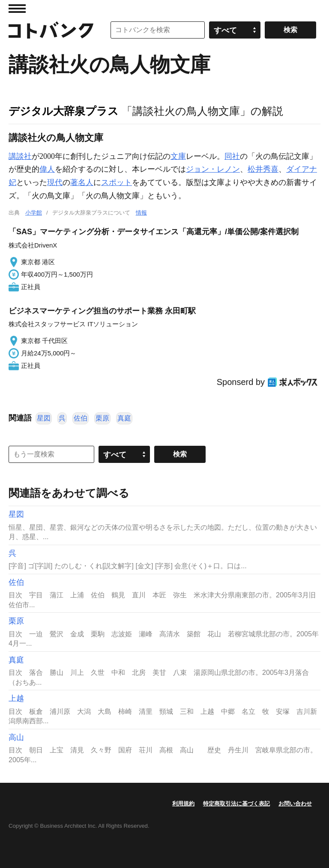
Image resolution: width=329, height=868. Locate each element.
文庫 (178, 156)
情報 (141, 213)
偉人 (47, 169)
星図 (44, 418)
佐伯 (81, 418)
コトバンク (51, 30)
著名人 (82, 182)
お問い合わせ (295, 804)
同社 (232, 156)
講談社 (20, 156)
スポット (117, 182)
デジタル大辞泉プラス (64, 111)
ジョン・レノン (213, 169)
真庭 (124, 418)
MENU (17, 9)
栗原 (102, 418)
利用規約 (183, 804)
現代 (55, 182)
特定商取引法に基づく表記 (236, 804)
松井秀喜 (263, 169)
